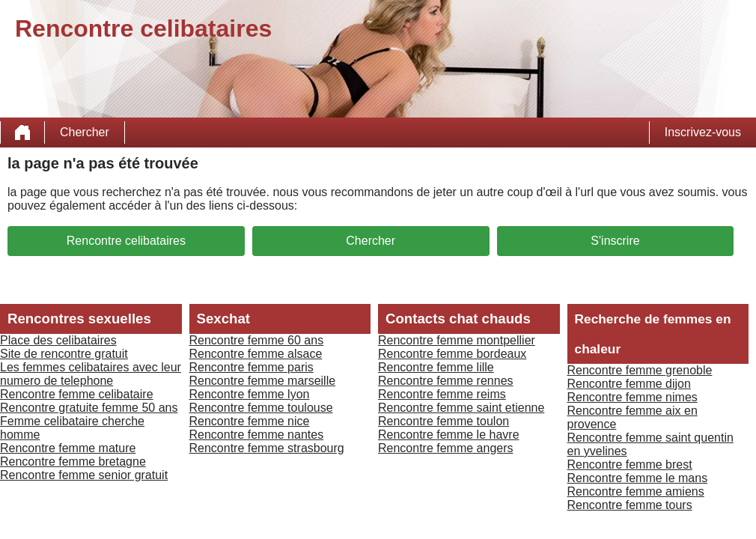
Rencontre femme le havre (449, 435)
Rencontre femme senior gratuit (84, 475)
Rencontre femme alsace (256, 354)
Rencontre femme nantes (257, 435)
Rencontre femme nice (250, 421)
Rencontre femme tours (630, 505)
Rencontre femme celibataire (77, 394)
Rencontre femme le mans (638, 478)
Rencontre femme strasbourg (267, 448)
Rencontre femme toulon (443, 421)
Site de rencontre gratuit (64, 354)
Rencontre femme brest (630, 465)
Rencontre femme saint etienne (461, 408)
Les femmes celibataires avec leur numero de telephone (91, 374)
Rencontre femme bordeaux (452, 354)
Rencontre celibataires (126, 241)
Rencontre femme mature (68, 448)
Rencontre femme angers (446, 448)
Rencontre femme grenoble (640, 370)
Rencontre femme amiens (636, 491)
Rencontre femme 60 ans (257, 340)
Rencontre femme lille (436, 367)
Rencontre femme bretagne (73, 462)
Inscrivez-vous (703, 132)
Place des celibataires (58, 340)
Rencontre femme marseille (263, 381)
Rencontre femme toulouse (261, 408)
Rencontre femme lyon (250, 394)
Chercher (85, 132)
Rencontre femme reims (442, 394)
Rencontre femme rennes (446, 381)
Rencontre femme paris (252, 367)
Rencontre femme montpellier (457, 340)
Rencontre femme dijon (629, 384)
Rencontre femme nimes (632, 397)
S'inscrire (615, 241)
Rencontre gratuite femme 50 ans (89, 408)
